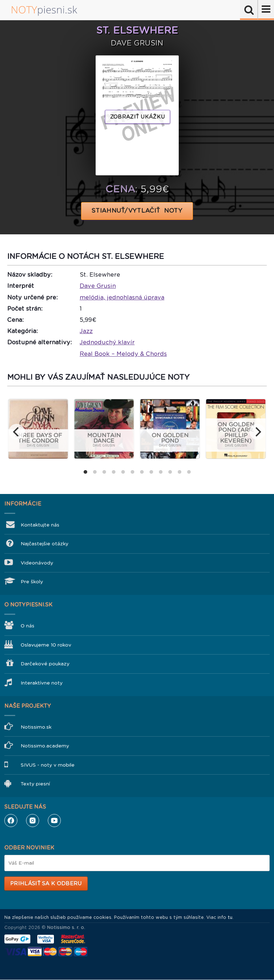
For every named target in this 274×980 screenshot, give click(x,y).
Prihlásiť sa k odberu (46, 883)
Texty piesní (35, 784)
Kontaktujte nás (40, 525)
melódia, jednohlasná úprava (122, 297)
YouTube (54, 821)
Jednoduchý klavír (107, 342)
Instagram (33, 821)
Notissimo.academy (45, 746)
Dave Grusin (98, 286)
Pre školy (32, 582)
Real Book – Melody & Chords (123, 354)
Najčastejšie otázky (45, 544)
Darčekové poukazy (45, 664)
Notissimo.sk (36, 727)
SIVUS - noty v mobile (48, 765)
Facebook (11, 821)
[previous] (17, 432)
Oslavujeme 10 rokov (46, 645)
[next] (257, 432)
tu (230, 917)
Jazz (86, 331)
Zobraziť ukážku (138, 117)
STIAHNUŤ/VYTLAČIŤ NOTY (137, 211)
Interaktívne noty (42, 683)
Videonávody (37, 563)
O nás (28, 626)
